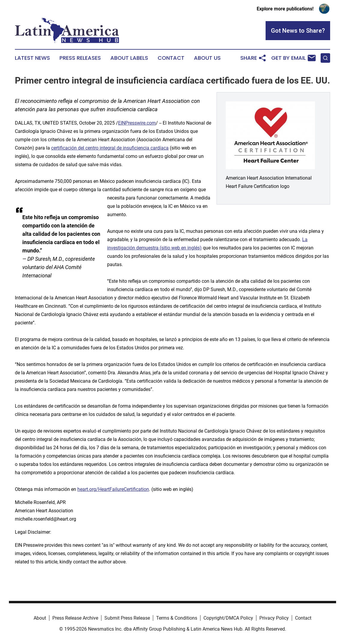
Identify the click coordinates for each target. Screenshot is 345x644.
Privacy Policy (274, 618)
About (40, 618)
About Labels (129, 58)
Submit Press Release (127, 618)
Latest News (32, 58)
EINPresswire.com (137, 123)
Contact (171, 58)
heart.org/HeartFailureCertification (113, 489)
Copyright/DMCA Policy (228, 618)
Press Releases (80, 58)
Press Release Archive (75, 618)
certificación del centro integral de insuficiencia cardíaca (110, 148)
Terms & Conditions (177, 618)
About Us (207, 58)
